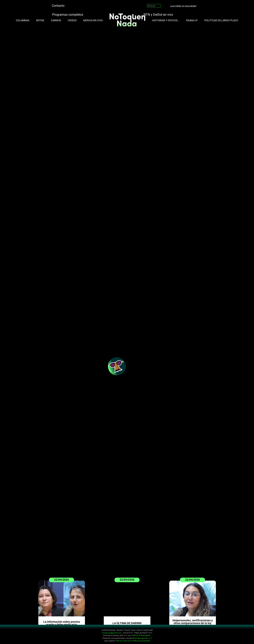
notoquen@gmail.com (112, 633)
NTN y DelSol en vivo (158, 14)
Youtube (79, 4)
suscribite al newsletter (183, 6)
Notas (40, 20)
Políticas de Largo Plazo (221, 20)
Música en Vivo (93, 20)
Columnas (23, 20)
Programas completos (68, 14)
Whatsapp (91, 4)
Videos (72, 20)
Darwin (56, 20)
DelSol (134, 635)
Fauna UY (192, 20)
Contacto (58, 6)
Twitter (67, 4)
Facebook (85, 4)
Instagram (73, 4)
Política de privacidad (141, 641)
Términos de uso (123, 641)
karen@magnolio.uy (142, 638)
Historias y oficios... (166, 20)
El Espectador (145, 635)
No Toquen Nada (27, 635)
